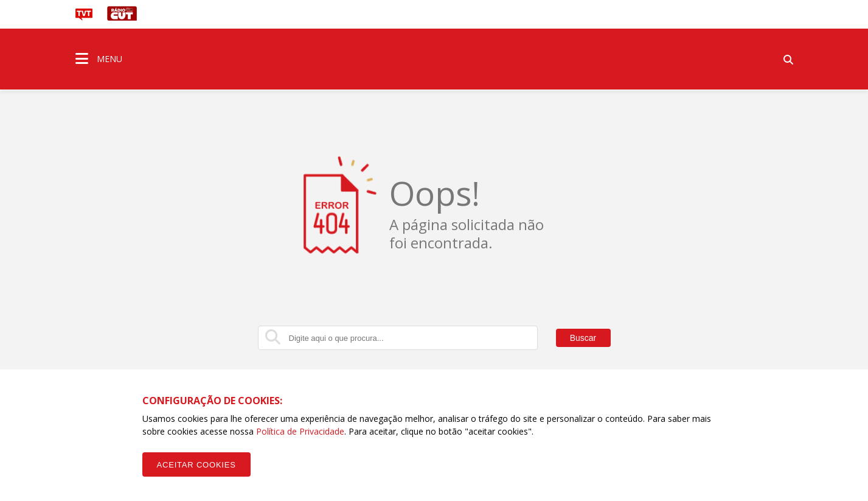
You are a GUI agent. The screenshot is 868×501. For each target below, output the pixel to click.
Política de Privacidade (300, 431)
